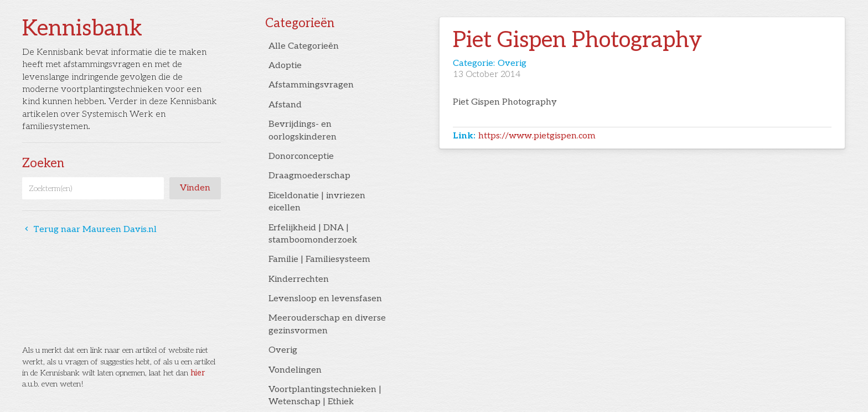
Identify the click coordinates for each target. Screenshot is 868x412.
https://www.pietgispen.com (537, 136)
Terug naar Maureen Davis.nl (89, 230)
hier (198, 373)
